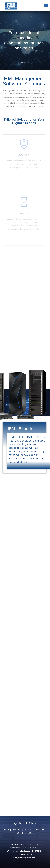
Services (28, 829)
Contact (31, 833)
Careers (20, 833)
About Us (17, 829)
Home (6, 829)
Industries (41, 829)
